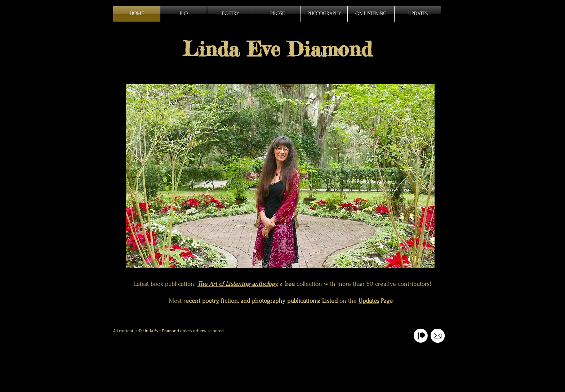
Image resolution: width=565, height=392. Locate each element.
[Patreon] (421, 336)
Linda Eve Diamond (277, 49)
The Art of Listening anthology (237, 284)
